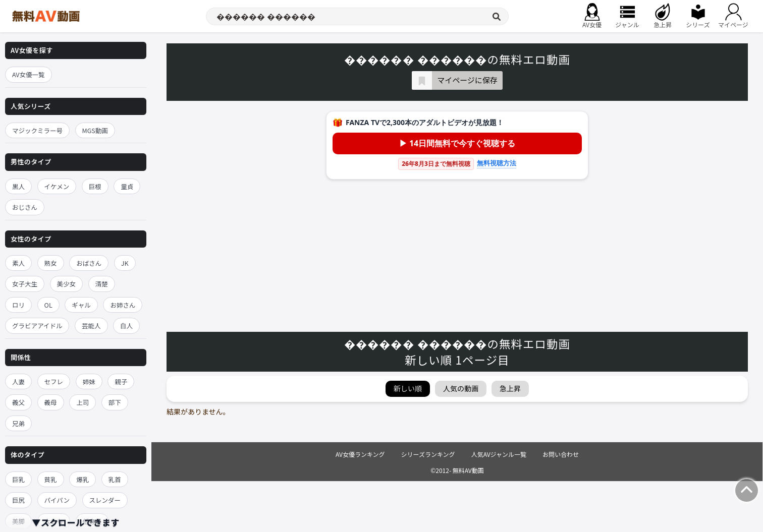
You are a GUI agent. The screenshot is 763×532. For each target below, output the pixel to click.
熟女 (51, 263)
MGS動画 (95, 130)
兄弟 (18, 423)
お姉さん (123, 305)
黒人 (18, 186)
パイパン (57, 500)
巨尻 (18, 500)
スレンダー (105, 500)
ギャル (81, 305)
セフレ (54, 381)
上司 (83, 402)
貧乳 (51, 479)
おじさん (25, 207)
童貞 (127, 186)
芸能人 (91, 326)
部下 (115, 402)
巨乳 (18, 479)
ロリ (18, 305)
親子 (121, 381)
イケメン (57, 186)
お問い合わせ (561, 454)
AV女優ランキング (360, 454)
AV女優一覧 (29, 74)
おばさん (89, 263)
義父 (18, 402)
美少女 (67, 284)
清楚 (102, 284)
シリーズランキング (428, 454)
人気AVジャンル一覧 (499, 454)
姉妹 (89, 381)
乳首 (115, 479)
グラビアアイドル (37, 326)
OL (48, 305)
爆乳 (83, 479)
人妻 (18, 381)
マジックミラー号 (37, 130)
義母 (51, 402)
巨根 (95, 186)
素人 (18, 263)
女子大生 (25, 284)
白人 (126, 326)
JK (125, 263)
